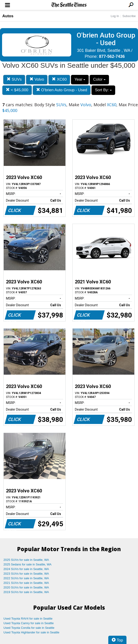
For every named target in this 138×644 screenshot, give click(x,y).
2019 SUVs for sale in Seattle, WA (26, 592)
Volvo (37, 79)
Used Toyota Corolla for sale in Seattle (29, 628)
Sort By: (103, 90)
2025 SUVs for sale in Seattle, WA (26, 560)
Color (99, 79)
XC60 (59, 79)
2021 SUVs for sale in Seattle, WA (26, 583)
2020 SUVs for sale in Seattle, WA (26, 587)
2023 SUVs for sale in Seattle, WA (26, 574)
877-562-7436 (112, 56)
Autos (8, 16)
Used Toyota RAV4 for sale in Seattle (28, 619)
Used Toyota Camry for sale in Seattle (29, 623)
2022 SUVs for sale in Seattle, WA (26, 578)
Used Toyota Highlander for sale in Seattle (31, 632)
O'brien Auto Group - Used (62, 90)
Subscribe (129, 16)
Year (80, 79)
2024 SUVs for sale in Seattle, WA (26, 569)
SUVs (14, 79)
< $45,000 (17, 90)
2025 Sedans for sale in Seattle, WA (27, 564)
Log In (115, 16)
